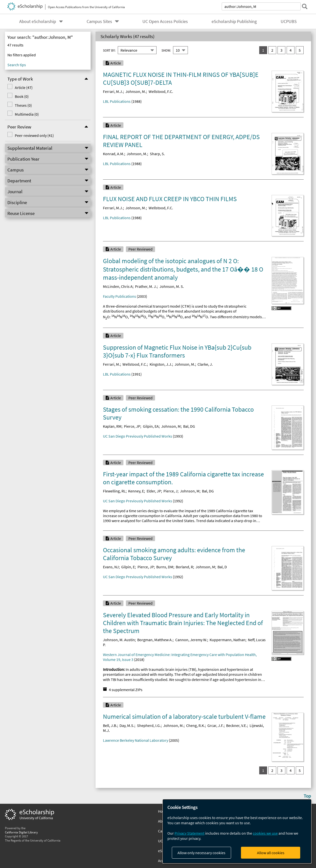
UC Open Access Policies (165, 21)
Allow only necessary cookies (201, 853)
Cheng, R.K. (196, 725)
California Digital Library (21, 832)
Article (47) (23, 87)
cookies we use (265, 833)
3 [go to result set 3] (281, 50)
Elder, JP (154, 491)
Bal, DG (189, 426)
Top (307, 796)
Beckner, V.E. (237, 725)
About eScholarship (38, 21)
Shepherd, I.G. (149, 725)
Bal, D (222, 567)
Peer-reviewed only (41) (34, 135)
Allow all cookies (271, 853)
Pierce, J (170, 491)
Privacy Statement (189, 833)
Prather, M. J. (146, 286)
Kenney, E (136, 491)
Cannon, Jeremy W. (191, 640)
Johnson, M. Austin (119, 640)
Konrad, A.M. (114, 154)
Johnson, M (171, 426)
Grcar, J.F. (216, 725)
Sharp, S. (157, 154)
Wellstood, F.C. (161, 91)
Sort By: (109, 50)
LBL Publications (117, 101)
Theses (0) (23, 105)
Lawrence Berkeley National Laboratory (136, 740)
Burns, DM (165, 567)
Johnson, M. (136, 91)
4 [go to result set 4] (291, 50)
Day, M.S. (127, 725)
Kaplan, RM (112, 426)
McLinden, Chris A (118, 286)
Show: (166, 50)
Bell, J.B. (110, 725)
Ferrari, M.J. (113, 91)
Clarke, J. (205, 364)
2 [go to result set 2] (272, 50)
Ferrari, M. (111, 364)
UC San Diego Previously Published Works (138, 436)
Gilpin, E (128, 567)
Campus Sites (99, 21)
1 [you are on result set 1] (263, 50)
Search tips (17, 65)
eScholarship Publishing (234, 21)
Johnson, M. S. (172, 286)
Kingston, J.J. (161, 364)
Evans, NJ (111, 567)
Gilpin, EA (151, 426)
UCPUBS (289, 21)
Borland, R (184, 567)
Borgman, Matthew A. (155, 640)
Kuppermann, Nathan (227, 640)
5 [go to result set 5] (300, 50)
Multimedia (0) (26, 114)
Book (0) (21, 96)
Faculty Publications (119, 296)
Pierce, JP (132, 426)
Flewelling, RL (114, 491)
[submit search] (305, 6)
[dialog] (237, 831)
